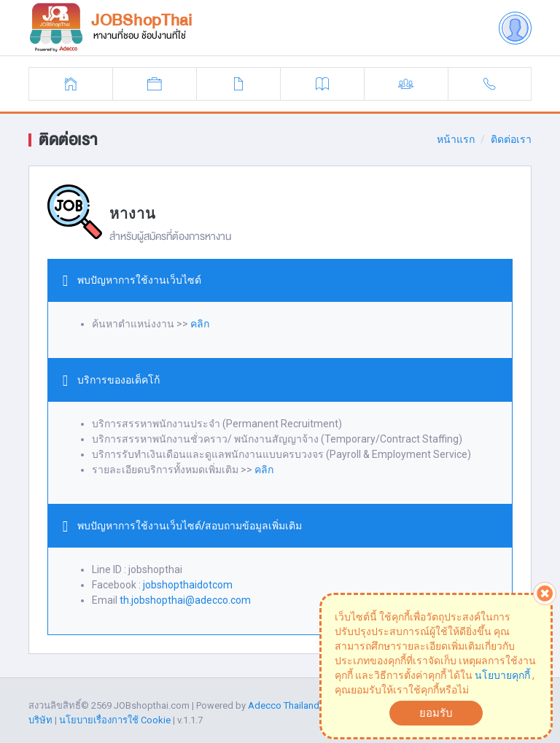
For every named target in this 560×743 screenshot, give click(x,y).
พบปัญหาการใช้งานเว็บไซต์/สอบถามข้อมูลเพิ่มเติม (190, 526)
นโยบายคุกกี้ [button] (502, 675)
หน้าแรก (456, 139)
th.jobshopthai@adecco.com (185, 600)
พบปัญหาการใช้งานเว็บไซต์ (139, 280)
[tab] (280, 281)
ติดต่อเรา (511, 139)
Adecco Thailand (284, 705)
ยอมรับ (436, 713)
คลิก (200, 324)
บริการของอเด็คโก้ (118, 380)
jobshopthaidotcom (188, 585)
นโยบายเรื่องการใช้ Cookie (115, 720)
